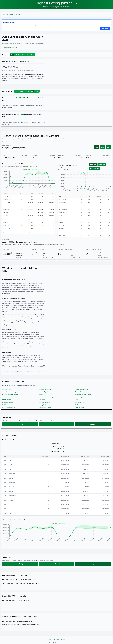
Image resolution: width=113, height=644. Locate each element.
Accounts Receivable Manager (10, 394)
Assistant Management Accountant (12, 397)
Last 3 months (56, 424)
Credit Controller (80, 407)
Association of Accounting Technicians (49, 397)
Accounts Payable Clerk (81, 389)
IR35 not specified (95, 169)
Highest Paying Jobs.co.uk (56, 3)
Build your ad (105, 28)
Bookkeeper (42, 400)
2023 (108, 147)
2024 (102, 147)
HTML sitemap (56, 639)
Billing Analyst (79, 397)
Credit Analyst (79, 405)
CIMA (77, 400)
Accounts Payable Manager (10, 392)
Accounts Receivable (81, 392)
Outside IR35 (102, 165)
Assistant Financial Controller (83, 394)
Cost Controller (6, 405)
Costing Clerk (42, 405)
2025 (97, 147)
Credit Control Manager (9, 407)
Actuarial (41, 394)
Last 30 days (20, 424)
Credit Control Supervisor (46, 407)
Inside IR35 (93, 165)
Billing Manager (7, 400)
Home (5, 14)
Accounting (12, 14)
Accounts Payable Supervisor (46, 392)
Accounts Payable (7, 389)
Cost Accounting (80, 402)
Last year (93, 424)
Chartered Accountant (8, 402)
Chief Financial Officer (45, 402)
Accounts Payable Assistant (46, 389)
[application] (29, 179)
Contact (63, 639)
